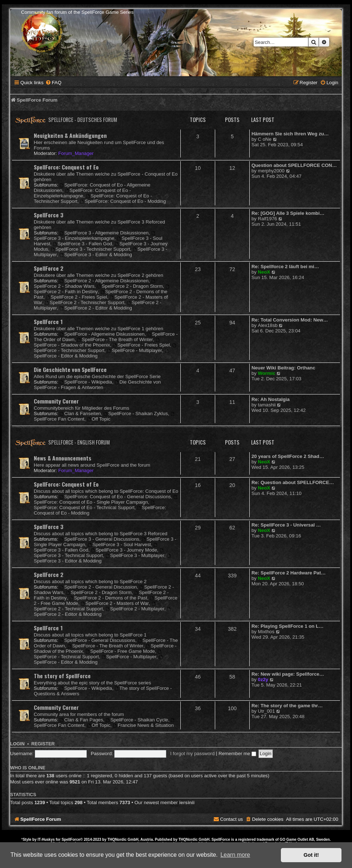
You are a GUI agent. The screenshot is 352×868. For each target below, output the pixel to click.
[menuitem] (53, 83)
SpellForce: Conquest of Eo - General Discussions (115, 497)
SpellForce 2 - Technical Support (95, 607)
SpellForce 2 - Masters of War (115, 603)
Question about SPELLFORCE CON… (294, 165)
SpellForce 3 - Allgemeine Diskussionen (104, 233)
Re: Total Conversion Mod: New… (290, 320)
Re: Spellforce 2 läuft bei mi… (285, 267)
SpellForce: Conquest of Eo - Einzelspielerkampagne (82, 193)
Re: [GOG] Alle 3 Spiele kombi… (288, 213)
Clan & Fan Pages (81, 720)
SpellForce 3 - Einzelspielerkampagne (95, 236)
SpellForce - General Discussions (97, 640)
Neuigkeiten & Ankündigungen (70, 135)
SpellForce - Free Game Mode (120, 651)
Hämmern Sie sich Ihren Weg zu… (290, 134)
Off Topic (99, 419)
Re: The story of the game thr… (287, 706)
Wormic (267, 373)
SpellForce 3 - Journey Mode (124, 550)
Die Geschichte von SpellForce (70, 369)
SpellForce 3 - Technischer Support (91, 249)
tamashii (267, 405)
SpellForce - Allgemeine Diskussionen (102, 334)
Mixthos (266, 632)
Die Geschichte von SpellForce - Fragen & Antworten (97, 385)
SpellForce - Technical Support (98, 654)
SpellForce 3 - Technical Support (99, 553)
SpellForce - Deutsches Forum (83, 120)
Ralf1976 (268, 219)
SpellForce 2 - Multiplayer (135, 609)
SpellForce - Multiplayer (134, 350)
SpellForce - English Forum (79, 442)
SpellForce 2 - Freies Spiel (77, 297)
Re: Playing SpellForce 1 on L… (288, 626)
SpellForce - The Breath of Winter (115, 339)
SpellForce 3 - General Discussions (99, 539)
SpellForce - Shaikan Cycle (137, 720)
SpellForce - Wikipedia (86, 382)
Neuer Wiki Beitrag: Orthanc (283, 368)
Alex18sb (268, 325)
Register (43, 744)
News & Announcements (63, 458)
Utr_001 (267, 711)
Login (17, 744)
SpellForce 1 (48, 322)
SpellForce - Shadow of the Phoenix (97, 343)
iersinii (187, 803)
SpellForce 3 (49, 215)
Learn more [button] (235, 855)
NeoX (264, 272)
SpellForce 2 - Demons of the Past (108, 598)
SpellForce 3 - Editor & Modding (96, 255)
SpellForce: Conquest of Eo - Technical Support (95, 505)
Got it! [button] (311, 855)
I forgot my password (192, 754)
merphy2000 (271, 171)
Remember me (237, 754)
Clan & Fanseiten (80, 413)
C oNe (265, 139)
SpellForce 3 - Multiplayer (135, 555)
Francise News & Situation (143, 725)
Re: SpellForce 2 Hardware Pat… (288, 573)
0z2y (263, 679)
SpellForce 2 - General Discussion (98, 587)
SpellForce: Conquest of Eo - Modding (123, 201)
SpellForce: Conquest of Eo (66, 167)
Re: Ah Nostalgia (271, 399)
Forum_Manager (76, 153)
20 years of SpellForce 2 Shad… (288, 456)
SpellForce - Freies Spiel (141, 345)
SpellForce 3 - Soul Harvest (119, 544)
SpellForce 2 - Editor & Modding (96, 308)
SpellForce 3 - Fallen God (83, 244)
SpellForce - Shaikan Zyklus (136, 413)
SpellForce (71, 840)
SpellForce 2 (49, 268)
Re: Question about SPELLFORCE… (293, 482)
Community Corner (56, 401)
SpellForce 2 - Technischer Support (85, 302)
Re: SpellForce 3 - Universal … (286, 525)
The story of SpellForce (62, 676)
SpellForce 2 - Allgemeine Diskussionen (104, 281)
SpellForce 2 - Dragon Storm (130, 286)
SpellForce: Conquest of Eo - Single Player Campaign (106, 500)
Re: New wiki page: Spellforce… (288, 674)
